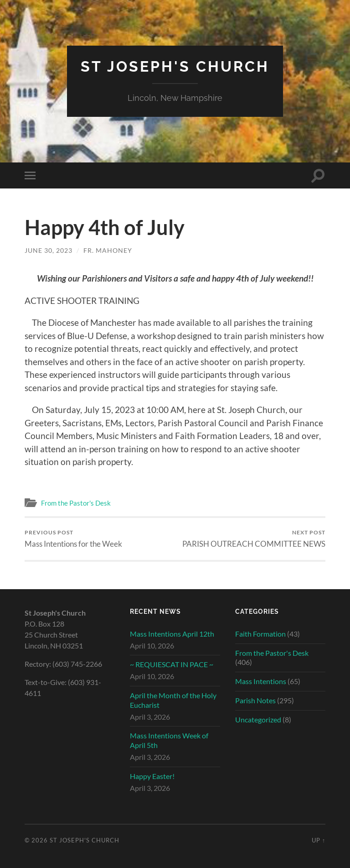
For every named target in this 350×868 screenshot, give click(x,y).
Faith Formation (260, 634)
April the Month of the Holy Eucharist (173, 700)
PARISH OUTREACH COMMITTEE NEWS (254, 539)
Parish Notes (255, 700)
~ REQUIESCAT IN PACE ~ (172, 664)
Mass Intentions (261, 681)
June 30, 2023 (49, 250)
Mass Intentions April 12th (172, 634)
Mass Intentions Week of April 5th (169, 740)
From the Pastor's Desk (76, 503)
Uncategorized (258, 719)
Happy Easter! (152, 776)
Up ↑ (319, 840)
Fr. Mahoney (108, 250)
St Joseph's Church (175, 66)
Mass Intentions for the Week (73, 539)
